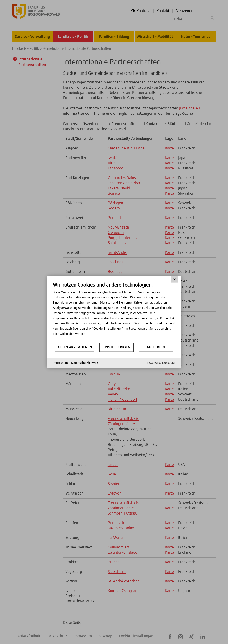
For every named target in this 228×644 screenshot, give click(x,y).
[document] (114, 312)
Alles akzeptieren (75, 347)
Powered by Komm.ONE (161, 363)
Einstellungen (116, 347)
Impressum (60, 363)
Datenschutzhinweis (85, 363)
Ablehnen (156, 347)
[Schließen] (174, 280)
